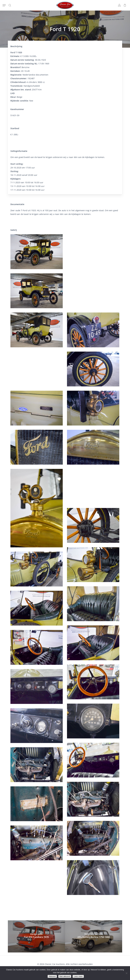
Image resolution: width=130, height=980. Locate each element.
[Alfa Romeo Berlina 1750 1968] (94, 936)
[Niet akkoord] (126, 973)
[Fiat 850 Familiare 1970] (36, 936)
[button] (4, 5)
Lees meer (78, 976)
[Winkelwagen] (124, 5)
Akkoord (52, 976)
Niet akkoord (65, 976)
